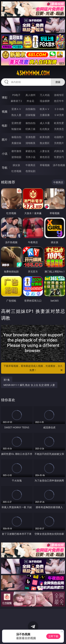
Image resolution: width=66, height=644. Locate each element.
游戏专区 (59, 95)
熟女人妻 (16, 115)
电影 (5, 126)
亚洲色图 (30, 137)
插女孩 (16, 165)
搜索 (58, 82)
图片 (5, 140)
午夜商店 (30, 165)
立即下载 (53, 636)
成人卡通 (45, 123)
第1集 (7, 380)
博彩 (5, 97)
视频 (5, 112)
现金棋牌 (45, 101)
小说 (5, 154)
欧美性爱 (59, 123)
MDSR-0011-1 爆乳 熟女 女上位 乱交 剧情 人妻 (29, 385)
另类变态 (59, 129)
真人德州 (30, 95)
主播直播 (45, 115)
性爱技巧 (59, 157)
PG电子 (16, 95)
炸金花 (30, 101)
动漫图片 (59, 137)
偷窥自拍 (16, 137)
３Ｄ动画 (59, 109)
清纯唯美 (30, 143)
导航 (5, 168)
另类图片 (59, 143)
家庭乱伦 (30, 151)
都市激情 (16, 151)
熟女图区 (45, 143)
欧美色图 (45, 137)
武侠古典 (59, 151)
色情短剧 (30, 171)
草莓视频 (45, 165)
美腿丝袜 (16, 143)
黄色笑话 (45, 157)
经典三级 (30, 129)
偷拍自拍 (30, 123)
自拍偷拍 (30, 109)
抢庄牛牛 (59, 101)
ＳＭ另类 (59, 115)
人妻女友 (45, 151)
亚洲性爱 (16, 123)
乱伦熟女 (45, 129)
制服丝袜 (16, 129)
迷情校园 (16, 157)
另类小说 (30, 157)
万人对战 (45, 95)
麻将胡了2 (16, 101)
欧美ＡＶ (45, 109)
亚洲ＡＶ (16, 109)
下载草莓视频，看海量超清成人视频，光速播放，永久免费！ (33, 368)
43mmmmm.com (33, 73)
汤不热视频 (59, 165)
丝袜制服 (30, 115)
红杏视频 (16, 171)
